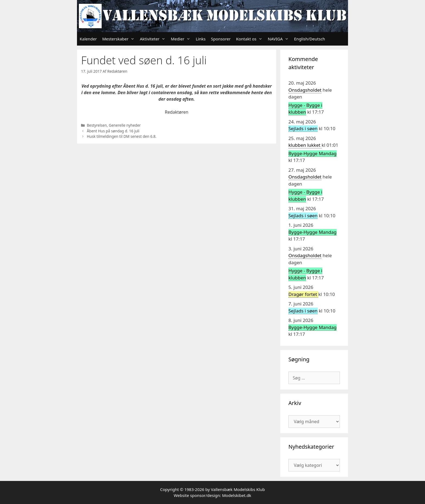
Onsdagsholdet (305, 90)
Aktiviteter (154, 39)
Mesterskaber (120, 39)
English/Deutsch (310, 39)
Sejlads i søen (303, 128)
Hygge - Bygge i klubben (305, 109)
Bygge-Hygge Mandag (313, 153)
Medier (182, 39)
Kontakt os (251, 39)
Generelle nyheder (125, 125)
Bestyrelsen (97, 125)
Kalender (88, 39)
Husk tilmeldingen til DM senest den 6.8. (122, 136)
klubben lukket (305, 145)
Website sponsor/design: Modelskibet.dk (212, 495)
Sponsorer (221, 39)
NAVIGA (280, 39)
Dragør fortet (303, 294)
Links (201, 39)
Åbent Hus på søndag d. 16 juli (113, 131)
